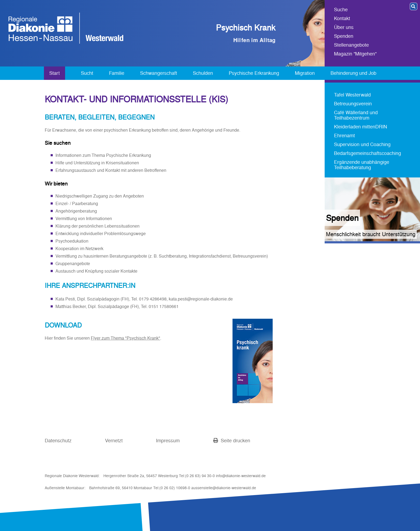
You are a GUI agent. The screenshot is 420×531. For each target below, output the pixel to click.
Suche (341, 10)
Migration (305, 73)
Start (55, 73)
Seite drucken (232, 441)
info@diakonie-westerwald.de (241, 476)
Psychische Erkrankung (254, 73)
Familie (117, 73)
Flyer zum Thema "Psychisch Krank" (125, 338)
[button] (414, 6)
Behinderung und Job (353, 73)
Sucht (87, 73)
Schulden (203, 73)
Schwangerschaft (159, 73)
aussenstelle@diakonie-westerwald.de (224, 488)
